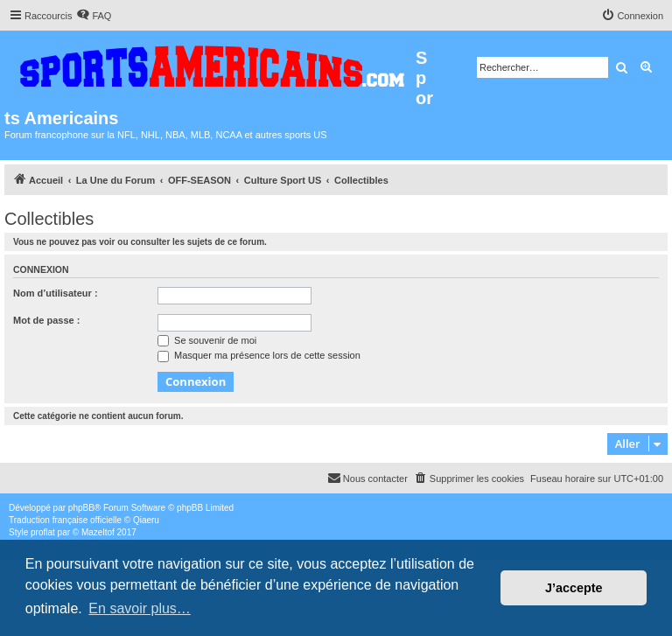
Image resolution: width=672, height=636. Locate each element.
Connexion (41, 269)
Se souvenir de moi (207, 340)
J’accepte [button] (574, 588)
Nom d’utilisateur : (56, 293)
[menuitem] (94, 16)
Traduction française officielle (65, 520)
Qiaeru (146, 520)
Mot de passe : (46, 320)
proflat (43, 532)
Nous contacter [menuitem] (367, 478)
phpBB (81, 508)
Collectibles (49, 219)
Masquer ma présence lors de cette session (259, 355)
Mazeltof (98, 532)
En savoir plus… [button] (140, 608)
